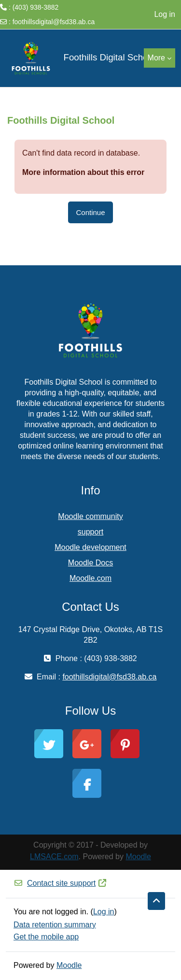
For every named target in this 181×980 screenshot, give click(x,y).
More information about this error (83, 172)
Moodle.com (90, 578)
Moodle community (90, 516)
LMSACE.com (54, 857)
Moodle (138, 857)
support (90, 532)
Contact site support (60, 883)
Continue (90, 212)
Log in (165, 14)
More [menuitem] (156, 58)
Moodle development (90, 547)
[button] (156, 901)
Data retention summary (55, 925)
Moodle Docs (90, 563)
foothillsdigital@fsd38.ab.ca (54, 22)
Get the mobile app (46, 937)
